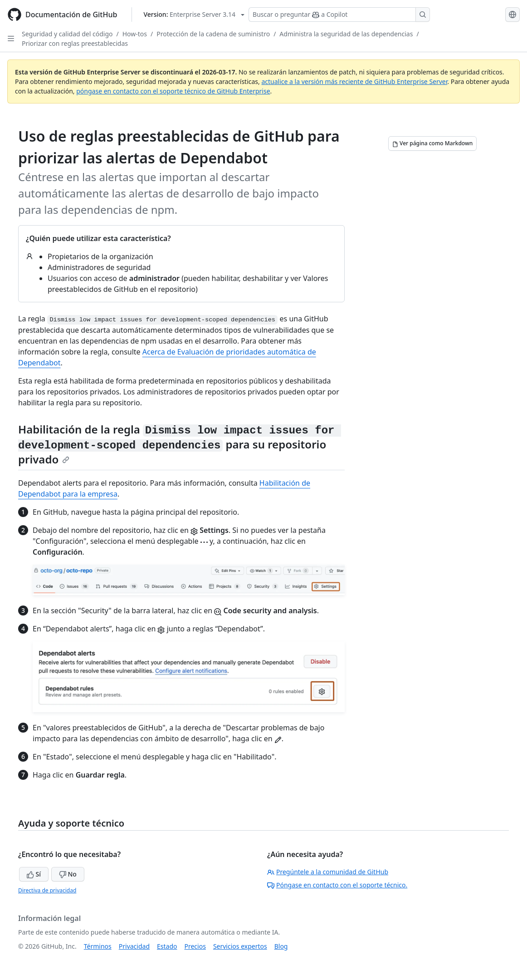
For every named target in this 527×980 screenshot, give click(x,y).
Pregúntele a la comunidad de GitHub (328, 872)
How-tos (135, 34)
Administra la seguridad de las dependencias (346, 34)
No (68, 874)
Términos (98, 946)
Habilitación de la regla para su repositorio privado (180, 444)
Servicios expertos (240, 946)
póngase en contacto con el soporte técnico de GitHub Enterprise (173, 91)
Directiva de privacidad (47, 890)
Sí (34, 874)
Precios (195, 946)
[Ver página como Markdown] (432, 143)
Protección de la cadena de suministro (213, 34)
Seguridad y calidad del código (67, 34)
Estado (167, 946)
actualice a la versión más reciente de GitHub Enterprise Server (354, 81)
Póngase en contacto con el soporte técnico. (337, 885)
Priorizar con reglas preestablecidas (75, 43)
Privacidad (134, 946)
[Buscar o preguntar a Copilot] (339, 15)
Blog (281, 946)
